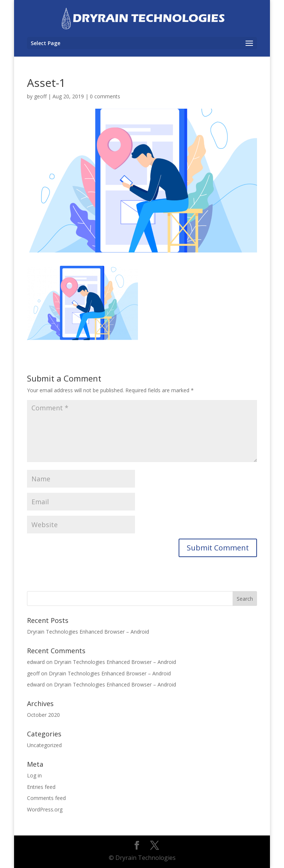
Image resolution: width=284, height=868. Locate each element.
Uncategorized (44, 745)
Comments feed (46, 798)
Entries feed (41, 787)
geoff (40, 96)
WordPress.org (45, 809)
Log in (34, 775)
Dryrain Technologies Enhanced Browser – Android (88, 632)
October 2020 (43, 715)
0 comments (105, 96)
